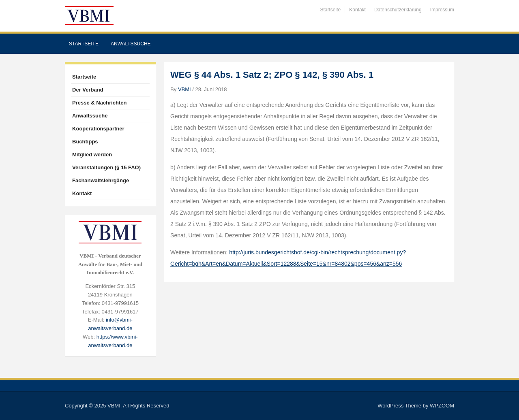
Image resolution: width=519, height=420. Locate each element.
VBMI (184, 89)
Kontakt (357, 10)
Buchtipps (85, 142)
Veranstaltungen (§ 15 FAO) (106, 167)
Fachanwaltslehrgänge (101, 180)
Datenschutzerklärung (398, 10)
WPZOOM (442, 406)
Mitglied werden (92, 155)
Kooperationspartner (98, 129)
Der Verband (88, 90)
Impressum (442, 10)
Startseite (331, 10)
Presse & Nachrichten (99, 103)
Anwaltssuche (131, 44)
